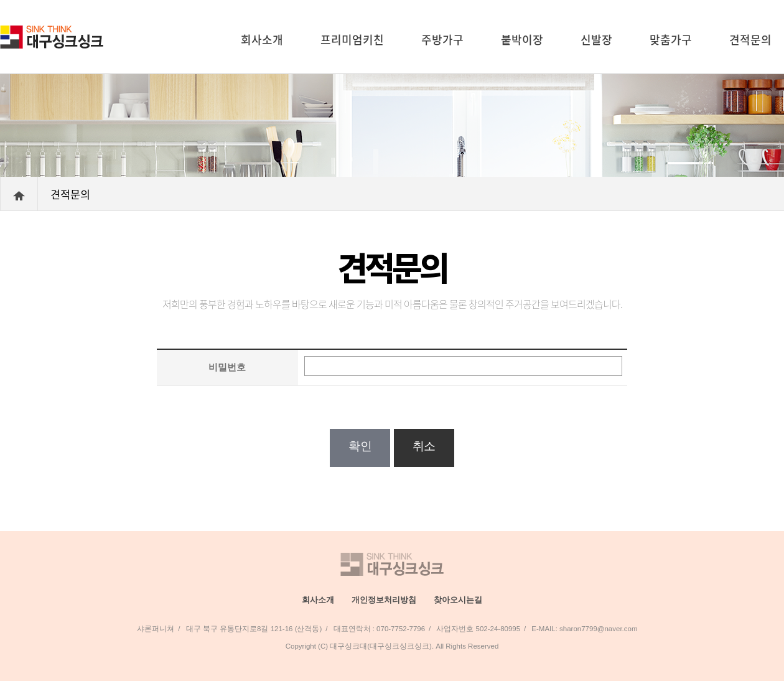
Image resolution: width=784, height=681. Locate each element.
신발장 (596, 40)
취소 (424, 446)
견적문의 (750, 40)
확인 (360, 446)
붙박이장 (522, 40)
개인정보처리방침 (384, 600)
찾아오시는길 (458, 600)
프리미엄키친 (352, 40)
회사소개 (262, 40)
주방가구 (442, 40)
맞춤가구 (671, 40)
